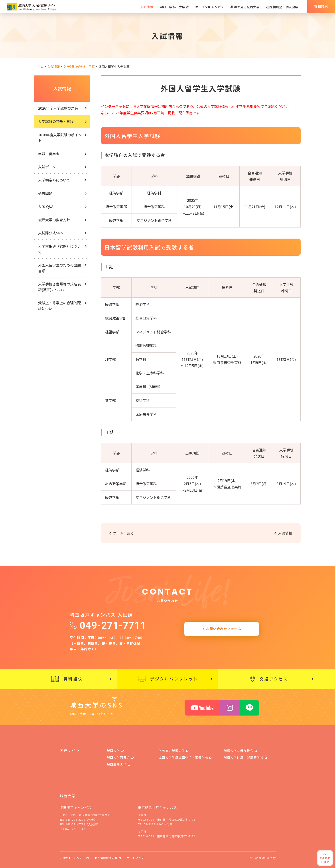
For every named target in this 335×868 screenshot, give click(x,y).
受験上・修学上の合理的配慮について (59, 306)
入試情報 (62, 88)
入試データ (47, 167)
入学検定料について (54, 180)
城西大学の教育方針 (54, 220)
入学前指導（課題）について (59, 249)
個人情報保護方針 (106, 858)
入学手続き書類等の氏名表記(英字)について (59, 287)
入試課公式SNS (51, 233)
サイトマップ (135, 858)
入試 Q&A (46, 206)
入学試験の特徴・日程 (56, 121)
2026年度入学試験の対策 (58, 108)
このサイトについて (73, 858)
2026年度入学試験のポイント (60, 138)
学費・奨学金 (49, 154)
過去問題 (45, 193)
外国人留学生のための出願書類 (59, 268)
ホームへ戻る (124, 533)
